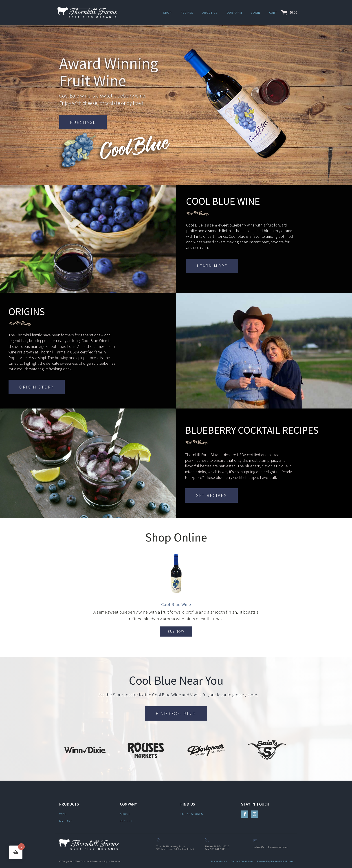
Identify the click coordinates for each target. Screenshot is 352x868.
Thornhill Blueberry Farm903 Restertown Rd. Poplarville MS (175, 848)
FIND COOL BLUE (176, 713)
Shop (167, 13)
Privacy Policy (219, 861)
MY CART (66, 821)
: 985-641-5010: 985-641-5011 (217, 848)
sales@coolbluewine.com (270, 847)
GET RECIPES (211, 495)
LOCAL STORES (192, 814)
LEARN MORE (212, 266)
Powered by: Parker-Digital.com (275, 861)
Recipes (187, 13)
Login (256, 13)
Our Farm (234, 13)
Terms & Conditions (242, 861)
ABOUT (125, 814)
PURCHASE (83, 122)
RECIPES (126, 821)
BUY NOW (176, 631)
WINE (63, 814)
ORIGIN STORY (37, 387)
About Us (210, 13)
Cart (273, 13)
